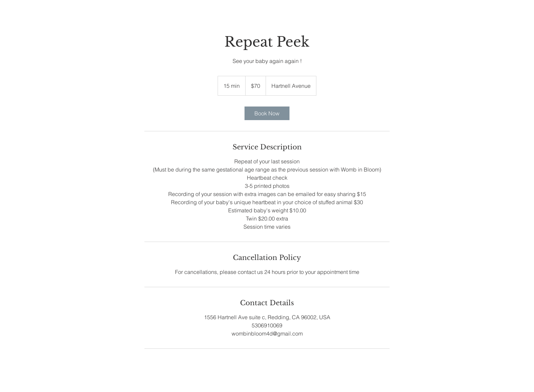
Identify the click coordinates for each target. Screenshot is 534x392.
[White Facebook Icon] (253, 375)
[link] (267, 113)
